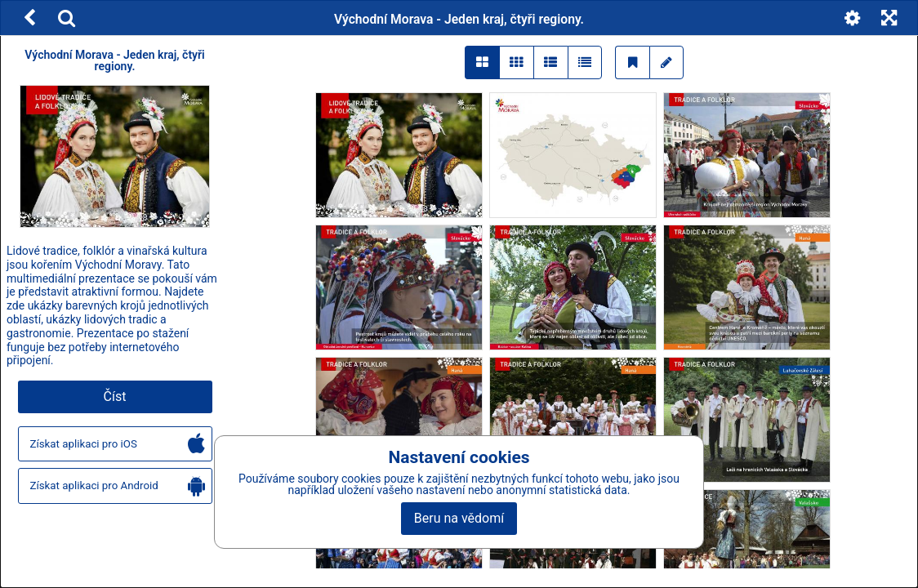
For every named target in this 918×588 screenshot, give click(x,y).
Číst (115, 396)
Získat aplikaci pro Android (118, 486)
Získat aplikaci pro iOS (118, 445)
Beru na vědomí (459, 518)
